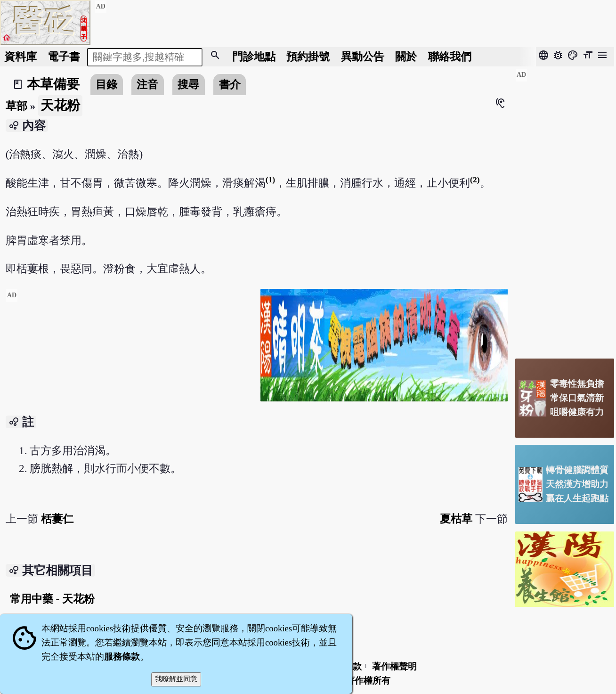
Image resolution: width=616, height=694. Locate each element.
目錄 (106, 84)
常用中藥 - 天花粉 (52, 599)
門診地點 (254, 57)
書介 (230, 84)
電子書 (64, 57)
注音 (147, 84)
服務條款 (122, 657)
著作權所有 (368, 681)
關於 (406, 57)
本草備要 (53, 84)
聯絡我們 (450, 57)
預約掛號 (308, 57)
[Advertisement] (130, 355)
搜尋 (188, 84)
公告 (363, 57)
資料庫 (20, 57)
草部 (16, 106)
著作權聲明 (394, 666)
